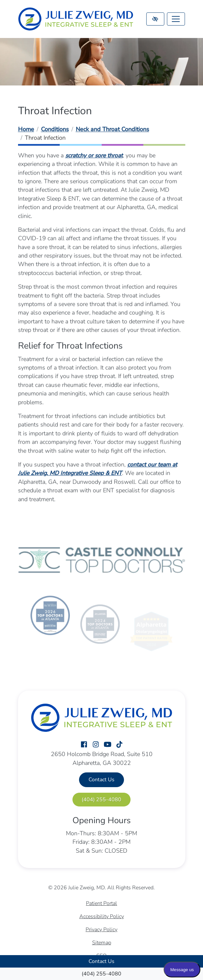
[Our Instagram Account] (96, 745)
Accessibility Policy (102, 916)
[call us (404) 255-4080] (102, 974)
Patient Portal (102, 903)
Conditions (55, 130)
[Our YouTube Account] (108, 745)
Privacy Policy (102, 930)
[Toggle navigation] (176, 19)
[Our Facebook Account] (84, 745)
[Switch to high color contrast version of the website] (155, 19)
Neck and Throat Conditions (112, 130)
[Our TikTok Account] (119, 745)
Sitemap (102, 943)
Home (26, 130)
